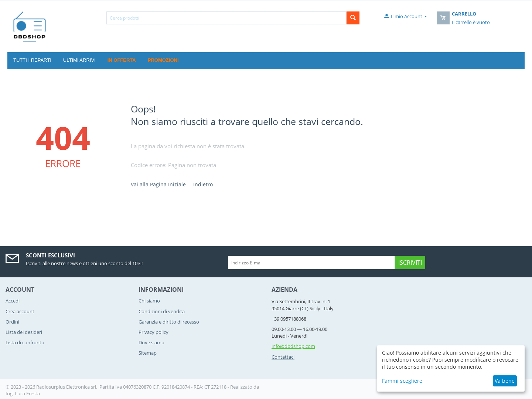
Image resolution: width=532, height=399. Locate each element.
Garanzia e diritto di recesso (169, 322)
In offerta (122, 60)
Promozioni (163, 60)
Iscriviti (410, 263)
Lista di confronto (25, 342)
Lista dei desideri (24, 332)
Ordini (12, 322)
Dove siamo (151, 342)
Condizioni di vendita (162, 311)
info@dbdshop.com (293, 346)
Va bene (505, 381)
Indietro (203, 184)
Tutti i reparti (32, 60)
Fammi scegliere (402, 381)
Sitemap (148, 353)
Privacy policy (154, 332)
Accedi (13, 301)
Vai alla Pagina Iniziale (158, 184)
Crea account (20, 311)
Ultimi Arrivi (79, 60)
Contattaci (283, 357)
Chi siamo (149, 301)
